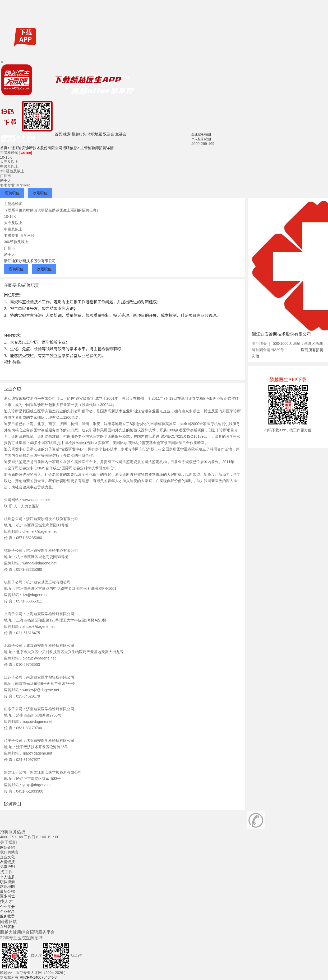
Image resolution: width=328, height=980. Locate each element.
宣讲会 (121, 134)
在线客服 (7, 927)
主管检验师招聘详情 (97, 148)
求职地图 (95, 134)
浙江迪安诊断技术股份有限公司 (30, 261)
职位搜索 (7, 882)
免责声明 (7, 866)
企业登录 (7, 911)
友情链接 (7, 862)
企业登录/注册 (201, 134)
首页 (58, 134)
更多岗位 (7, 896)
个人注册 (7, 877)
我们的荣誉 (9, 852)
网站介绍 (7, 847)
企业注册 (7, 907)
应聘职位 (12, 193)
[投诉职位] (12, 804)
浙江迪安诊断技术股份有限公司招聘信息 (45, 148)
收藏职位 (40, 193)
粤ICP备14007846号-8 (38, 977)
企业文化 (7, 857)
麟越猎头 (79, 134)
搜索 (67, 134)
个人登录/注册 (201, 139)
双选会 (109, 134)
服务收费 (7, 916)
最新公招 (7, 891)
